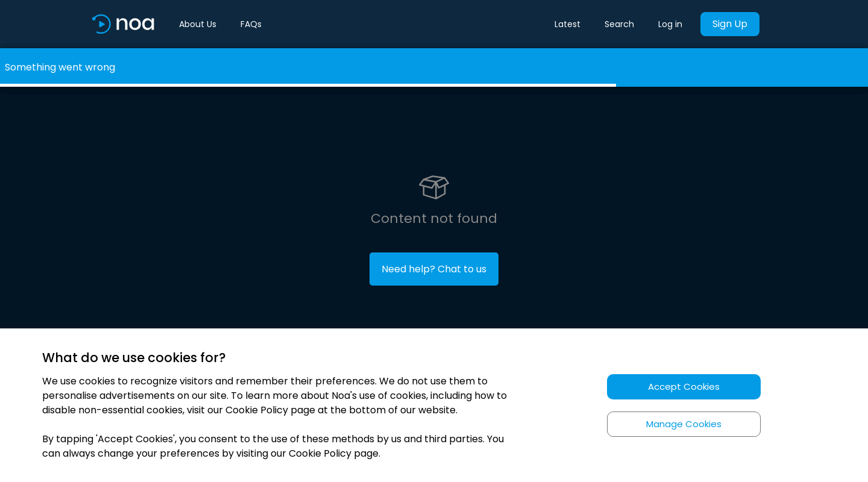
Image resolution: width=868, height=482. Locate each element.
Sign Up (730, 24)
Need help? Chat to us (434, 269)
